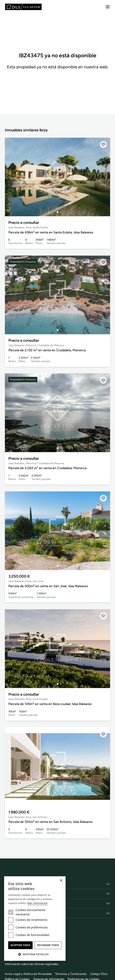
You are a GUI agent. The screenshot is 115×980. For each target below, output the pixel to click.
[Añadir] (103, 144)
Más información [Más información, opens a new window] (38, 903)
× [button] (61, 881)
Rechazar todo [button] (48, 945)
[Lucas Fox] (23, 7)
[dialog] (35, 919)
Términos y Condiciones (72, 974)
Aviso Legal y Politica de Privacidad (29, 974)
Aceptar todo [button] (20, 945)
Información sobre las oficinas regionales (32, 964)
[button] (35, 954)
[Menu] (108, 7)
